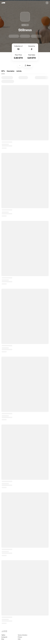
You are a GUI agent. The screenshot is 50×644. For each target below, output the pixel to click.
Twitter (3, 635)
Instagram (4, 637)
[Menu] (20, 65)
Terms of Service (23, 635)
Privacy (20, 637)
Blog (3, 639)
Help (19, 639)
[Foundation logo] (3, 3)
